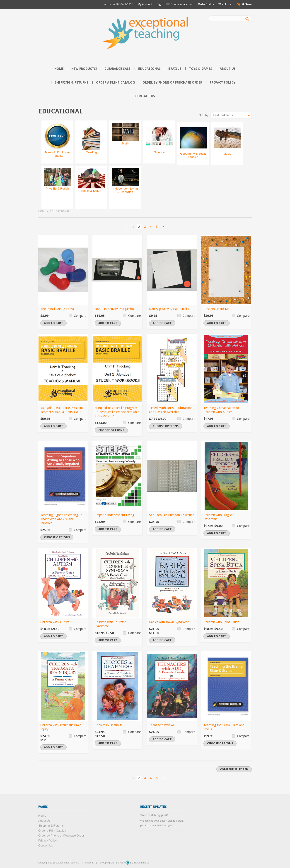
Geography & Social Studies (193, 155)
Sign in (161, 4)
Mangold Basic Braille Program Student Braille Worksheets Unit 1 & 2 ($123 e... (117, 412)
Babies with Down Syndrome (169, 622)
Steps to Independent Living (114, 515)
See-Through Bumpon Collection (172, 515)
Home (42, 211)
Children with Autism (55, 622)
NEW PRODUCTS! (84, 69)
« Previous (127, 227)
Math (125, 143)
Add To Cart (53, 323)
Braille (175, 69)
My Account (145, 4)
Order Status (206, 4)
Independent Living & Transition (125, 190)
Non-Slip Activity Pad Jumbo (114, 309)
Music (227, 154)
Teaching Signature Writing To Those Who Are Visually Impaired (61, 519)
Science (159, 152)
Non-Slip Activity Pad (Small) (169, 309)
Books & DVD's (91, 191)
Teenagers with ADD (163, 725)
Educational (149, 69)
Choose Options (111, 430)
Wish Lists (225, 4)
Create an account (182, 4)
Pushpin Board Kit (216, 309)
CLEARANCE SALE (117, 69)
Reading (91, 152)
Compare (80, 316)
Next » (163, 227)
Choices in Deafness (109, 725)
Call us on (118, 4)
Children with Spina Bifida (221, 622)
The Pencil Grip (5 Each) (57, 309)
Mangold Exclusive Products (57, 154)
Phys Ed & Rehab (57, 189)
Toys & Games (201, 69)
